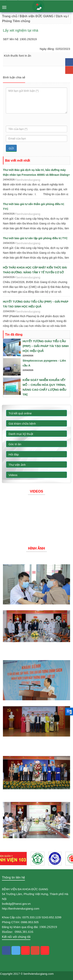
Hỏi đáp (14, 454)
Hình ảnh (36, 548)
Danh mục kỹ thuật (21, 434)
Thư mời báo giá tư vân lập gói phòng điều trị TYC (35, 238)
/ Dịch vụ (61, 16)
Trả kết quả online (20, 413)
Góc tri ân (15, 444)
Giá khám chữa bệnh (22, 424)
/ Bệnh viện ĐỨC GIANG (35, 16)
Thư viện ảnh (17, 465)
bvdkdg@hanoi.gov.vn (16, 904)
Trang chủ (10, 16)
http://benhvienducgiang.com (21, 909)
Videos (13, 475)
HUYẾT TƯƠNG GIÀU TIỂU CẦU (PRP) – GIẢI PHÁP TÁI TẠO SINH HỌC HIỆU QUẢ (46, 346)
